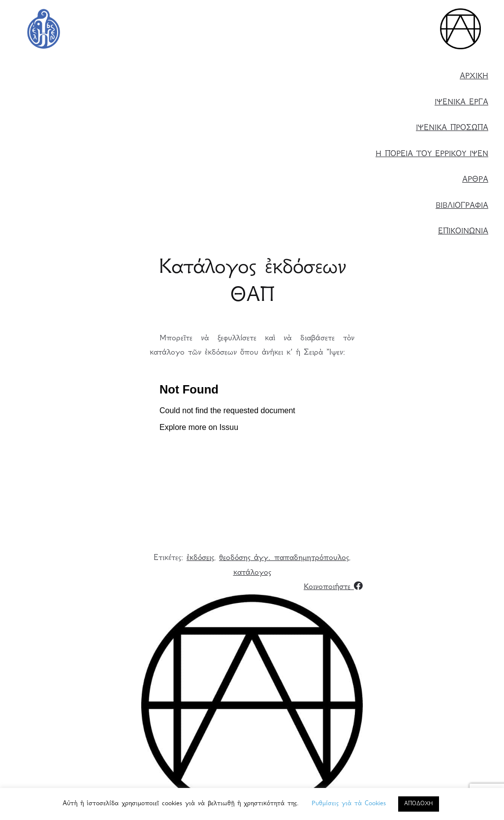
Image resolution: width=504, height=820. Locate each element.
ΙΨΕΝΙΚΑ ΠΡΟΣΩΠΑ (452, 128)
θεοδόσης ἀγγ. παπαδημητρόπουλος (284, 558)
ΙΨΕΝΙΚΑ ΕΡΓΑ (461, 103)
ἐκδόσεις (200, 558)
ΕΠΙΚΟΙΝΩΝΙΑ (463, 232)
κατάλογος (252, 573)
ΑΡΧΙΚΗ (474, 77)
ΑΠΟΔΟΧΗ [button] (419, 804)
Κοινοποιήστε (333, 587)
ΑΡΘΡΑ (475, 180)
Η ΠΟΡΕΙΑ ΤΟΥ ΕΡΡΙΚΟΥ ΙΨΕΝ (432, 154)
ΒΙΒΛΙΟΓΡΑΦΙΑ (462, 206)
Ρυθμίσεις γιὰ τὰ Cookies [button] (349, 804)
